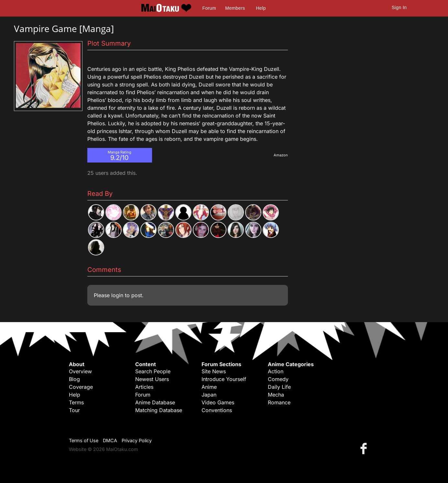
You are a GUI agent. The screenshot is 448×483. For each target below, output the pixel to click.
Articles (144, 387)
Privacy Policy (137, 440)
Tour (74, 410)
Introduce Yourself (224, 379)
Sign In (399, 7)
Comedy (278, 379)
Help (261, 8)
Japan (209, 395)
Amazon (281, 155)
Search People (153, 371)
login (117, 295)
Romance (279, 402)
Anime (209, 387)
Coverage (81, 387)
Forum (209, 8)
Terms (76, 402)
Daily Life (279, 387)
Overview (80, 371)
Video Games (218, 402)
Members (235, 8)
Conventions (217, 410)
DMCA (110, 440)
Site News (214, 371)
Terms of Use (84, 440)
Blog (74, 379)
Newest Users (152, 379)
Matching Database (159, 410)
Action (276, 371)
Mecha (276, 395)
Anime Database (155, 402)
